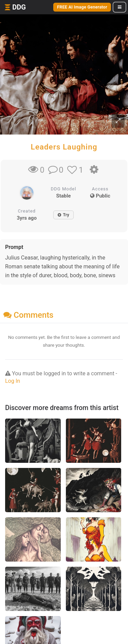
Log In (13, 381)
